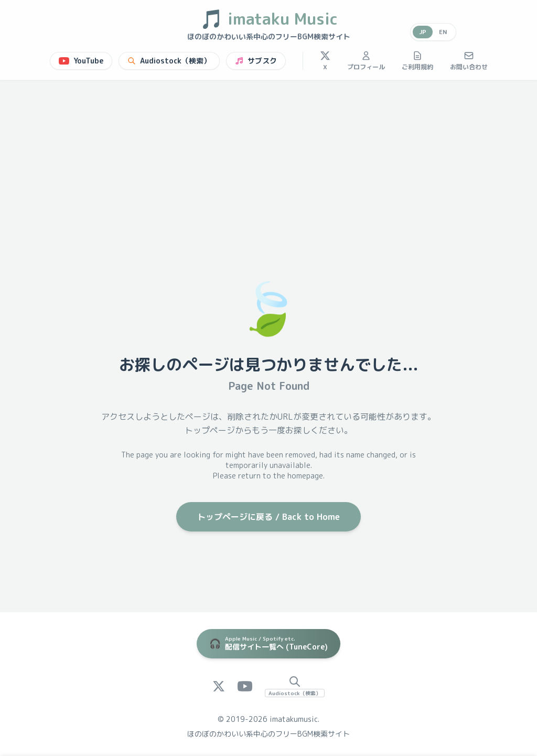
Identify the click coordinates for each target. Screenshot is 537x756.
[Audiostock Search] (295, 686)
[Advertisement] (268, 159)
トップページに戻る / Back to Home (268, 517)
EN (443, 32)
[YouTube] (245, 686)
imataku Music (269, 19)
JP (423, 32)
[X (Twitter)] (219, 686)
